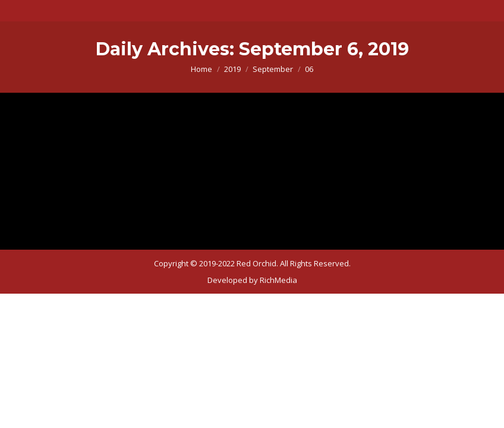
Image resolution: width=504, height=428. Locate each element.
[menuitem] (252, 280)
